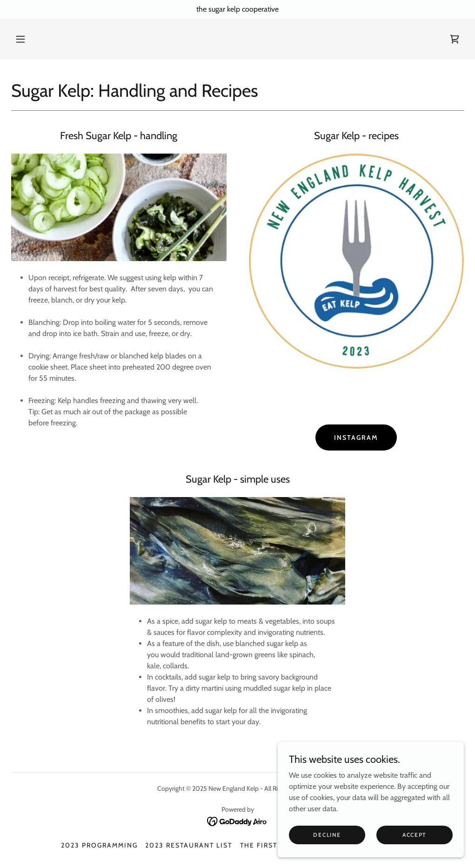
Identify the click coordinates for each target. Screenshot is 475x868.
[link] (455, 39)
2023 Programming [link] (99, 845)
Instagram (356, 437)
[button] (20, 39)
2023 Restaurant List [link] (189, 845)
